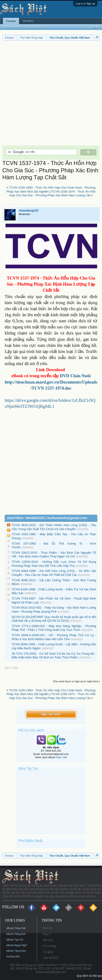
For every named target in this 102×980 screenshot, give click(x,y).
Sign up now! (51, 714)
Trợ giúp (48, 952)
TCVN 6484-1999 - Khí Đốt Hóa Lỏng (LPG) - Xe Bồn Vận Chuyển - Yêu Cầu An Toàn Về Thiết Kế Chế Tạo (54, 573)
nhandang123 (29, 210)
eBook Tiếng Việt (16, 928)
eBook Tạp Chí (15, 940)
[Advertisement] (51, 94)
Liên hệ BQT (51, 958)
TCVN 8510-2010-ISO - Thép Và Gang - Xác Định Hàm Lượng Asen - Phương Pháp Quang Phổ (54, 610)
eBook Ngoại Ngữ (16, 945)
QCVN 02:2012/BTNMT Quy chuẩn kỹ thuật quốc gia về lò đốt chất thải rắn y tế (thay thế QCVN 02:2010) (54, 619)
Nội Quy (48, 940)
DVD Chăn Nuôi (75, 376)
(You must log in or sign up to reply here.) (76, 681)
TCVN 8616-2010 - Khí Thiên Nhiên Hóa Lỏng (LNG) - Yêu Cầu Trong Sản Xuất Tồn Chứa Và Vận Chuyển (54, 527)
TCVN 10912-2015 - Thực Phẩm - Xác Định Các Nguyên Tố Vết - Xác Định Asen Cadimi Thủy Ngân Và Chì (54, 555)
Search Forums (13, 27)
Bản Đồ (48, 928)
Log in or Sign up (85, 4)
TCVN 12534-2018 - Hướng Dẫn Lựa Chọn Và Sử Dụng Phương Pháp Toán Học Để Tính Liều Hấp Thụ (54, 564)
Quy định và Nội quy (89, 976)
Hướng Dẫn (13, 956)
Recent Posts (34, 27)
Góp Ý (47, 934)
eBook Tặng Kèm (16, 951)
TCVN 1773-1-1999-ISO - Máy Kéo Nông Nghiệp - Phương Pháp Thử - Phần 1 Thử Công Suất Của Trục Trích (54, 628)
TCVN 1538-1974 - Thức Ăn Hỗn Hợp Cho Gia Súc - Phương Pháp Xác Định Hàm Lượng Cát (52, 194)
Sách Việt (62, 757)
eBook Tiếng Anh (16, 934)
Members (28, 21)
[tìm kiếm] (41, 152)
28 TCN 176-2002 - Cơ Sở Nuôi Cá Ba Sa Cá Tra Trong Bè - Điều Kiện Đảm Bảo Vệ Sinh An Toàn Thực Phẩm (54, 656)
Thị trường (49, 946)
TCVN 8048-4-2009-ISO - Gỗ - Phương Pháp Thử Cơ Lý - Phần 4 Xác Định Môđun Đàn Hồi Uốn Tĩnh (54, 637)
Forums (11, 21)
